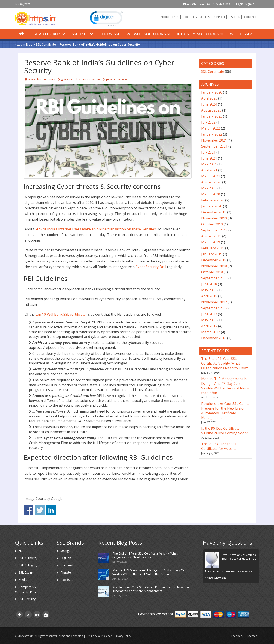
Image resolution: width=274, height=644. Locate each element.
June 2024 (209, 104)
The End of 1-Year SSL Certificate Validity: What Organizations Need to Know (224, 363)
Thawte (66, 572)
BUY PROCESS (201, 17)
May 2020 (209, 188)
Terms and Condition (70, 636)
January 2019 (212, 254)
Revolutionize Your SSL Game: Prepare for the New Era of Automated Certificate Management (225, 411)
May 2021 (209, 164)
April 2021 (209, 170)
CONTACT (250, 17)
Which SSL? (241, 34)
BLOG (186, 17)
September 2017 (214, 308)
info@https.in (193, 4)
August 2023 (211, 110)
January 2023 (212, 116)
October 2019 (212, 224)
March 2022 (211, 128)
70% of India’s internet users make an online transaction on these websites (96, 229)
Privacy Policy (123, 636)
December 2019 (214, 212)
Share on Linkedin (51, 510)
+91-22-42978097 (219, 4)
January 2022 (212, 134)
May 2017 (209, 320)
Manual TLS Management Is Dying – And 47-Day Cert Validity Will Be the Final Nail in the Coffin (226, 386)
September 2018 (214, 278)
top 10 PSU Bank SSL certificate (61, 314)
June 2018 (209, 284)
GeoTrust (67, 565)
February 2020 (213, 200)
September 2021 (214, 146)
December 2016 (214, 338)
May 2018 (209, 290)
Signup (250, 4)
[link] (106, 18)
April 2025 (209, 98)
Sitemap (252, 636)
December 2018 (214, 260)
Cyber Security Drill (151, 267)
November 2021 (214, 140)
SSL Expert (26, 572)
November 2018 (214, 266)
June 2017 (209, 314)
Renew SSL (110, 34)
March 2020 (211, 194)
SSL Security (27, 599)
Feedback (237, 636)
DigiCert (66, 558)
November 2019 (214, 218)
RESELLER (234, 17)
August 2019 (211, 236)
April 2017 (209, 326)
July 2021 (208, 152)
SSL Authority (46, 34)
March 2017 (211, 332)
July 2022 (208, 122)
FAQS (176, 17)
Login (240, 4)
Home (23, 551)
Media (23, 580)
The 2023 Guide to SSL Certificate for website (219, 446)
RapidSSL (67, 580)
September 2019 (214, 230)
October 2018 (212, 272)
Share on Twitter (40, 510)
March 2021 (211, 176)
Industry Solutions (198, 34)
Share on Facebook (28, 510)
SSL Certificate (91, 80)
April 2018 (209, 296)
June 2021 (209, 158)
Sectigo (66, 551)
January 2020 (212, 206)
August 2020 (211, 182)
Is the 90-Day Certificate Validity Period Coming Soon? (225, 431)
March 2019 (211, 242)
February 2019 (213, 248)
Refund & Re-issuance (99, 636)
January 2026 (212, 92)
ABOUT (165, 17)
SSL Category (28, 565)
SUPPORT (219, 17)
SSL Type (80, 34)
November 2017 (214, 302)
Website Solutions (146, 34)
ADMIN (68, 80)
